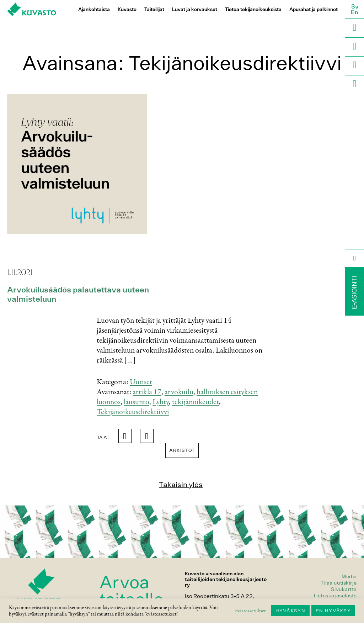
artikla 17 (147, 392)
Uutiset (141, 382)
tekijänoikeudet (196, 402)
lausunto (136, 402)
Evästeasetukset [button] (250, 611)
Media (349, 576)
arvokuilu (179, 392)
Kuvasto (127, 9)
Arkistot (182, 450)
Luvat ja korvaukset (195, 9)
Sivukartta (344, 589)
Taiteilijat (154, 9)
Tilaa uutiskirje (339, 583)
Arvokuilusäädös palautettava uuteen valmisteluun (78, 294)
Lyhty (161, 402)
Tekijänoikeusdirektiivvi (133, 412)
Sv (355, 6)
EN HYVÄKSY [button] (333, 611)
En (355, 12)
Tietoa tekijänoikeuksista (253, 9)
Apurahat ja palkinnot (314, 9)
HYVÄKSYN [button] (290, 611)
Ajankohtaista (94, 9)
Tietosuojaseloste (335, 596)
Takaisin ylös (181, 484)
